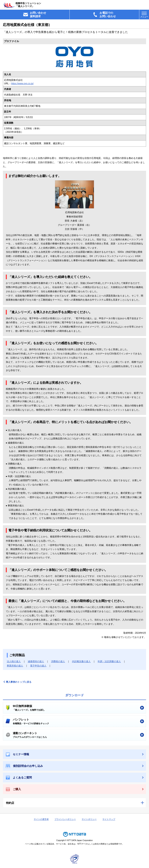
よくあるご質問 (19, 778)
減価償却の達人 (36, 661)
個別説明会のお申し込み (24, 766)
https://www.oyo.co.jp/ (22, 84)
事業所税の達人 (15, 666)
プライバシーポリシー (65, 819)
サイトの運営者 (41, 819)
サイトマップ (109, 819)
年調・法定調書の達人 (109, 661)
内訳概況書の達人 (81, 661)
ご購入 (13, 789)
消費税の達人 (58, 661)
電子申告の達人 (38, 666)
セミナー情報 (17, 754)
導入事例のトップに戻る (19, 682)
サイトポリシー (89, 819)
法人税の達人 (14, 661)
